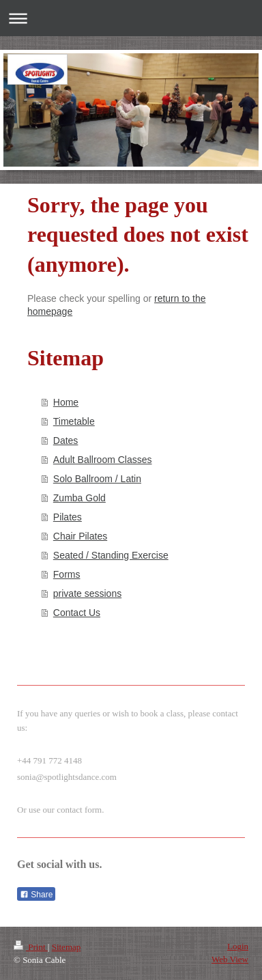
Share (36, 895)
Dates (66, 440)
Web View (230, 959)
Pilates (68, 517)
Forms (67, 574)
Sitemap (67, 947)
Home (66, 402)
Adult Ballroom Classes (103, 460)
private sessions (87, 593)
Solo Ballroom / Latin (97, 479)
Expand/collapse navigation (131, 18)
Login (238, 946)
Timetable (74, 421)
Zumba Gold (79, 498)
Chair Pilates (80, 536)
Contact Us (77, 613)
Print (31, 947)
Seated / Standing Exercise (111, 555)
